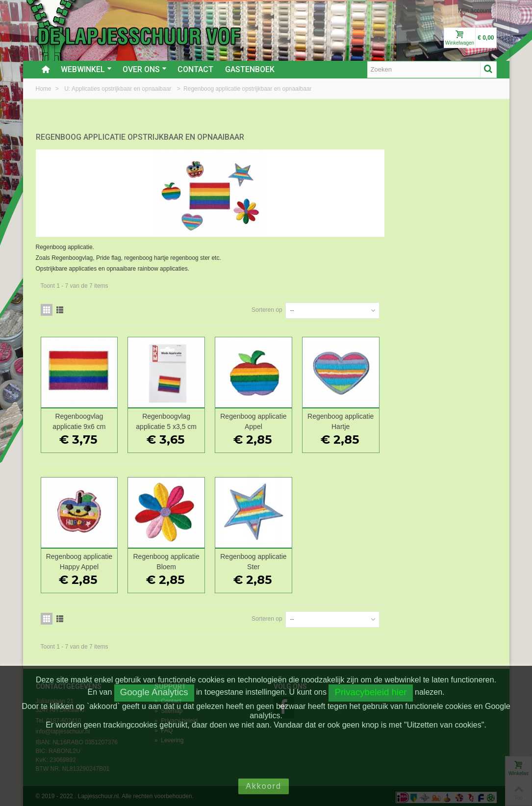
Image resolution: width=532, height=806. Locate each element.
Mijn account (474, 11)
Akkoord (264, 786)
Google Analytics (154, 692)
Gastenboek (250, 69)
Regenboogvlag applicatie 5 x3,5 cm (283, 418)
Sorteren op (379, 307)
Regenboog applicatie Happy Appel (197, 559)
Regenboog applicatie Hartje (454, 418)
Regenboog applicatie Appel (368, 418)
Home (44, 89)
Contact (195, 69)
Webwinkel (86, 69)
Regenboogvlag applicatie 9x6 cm (197, 418)
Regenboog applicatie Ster (368, 559)
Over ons (145, 69)
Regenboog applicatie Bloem (283, 559)
